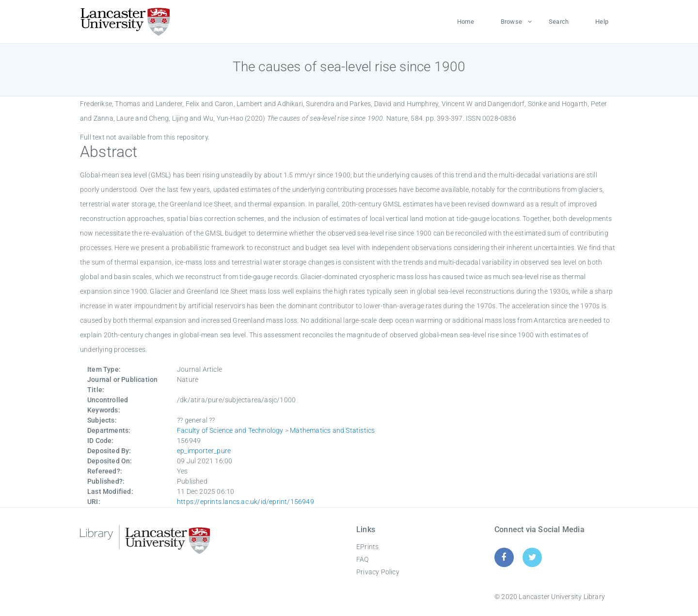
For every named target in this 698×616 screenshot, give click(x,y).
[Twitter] (532, 557)
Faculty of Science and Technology (230, 430)
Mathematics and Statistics (332, 430)
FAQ (363, 559)
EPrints (367, 547)
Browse (511, 22)
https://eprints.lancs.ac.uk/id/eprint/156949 (246, 502)
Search (559, 22)
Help (602, 22)
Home (466, 22)
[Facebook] (504, 557)
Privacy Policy (378, 572)
